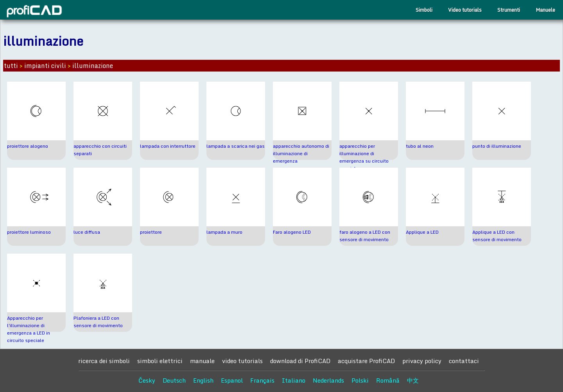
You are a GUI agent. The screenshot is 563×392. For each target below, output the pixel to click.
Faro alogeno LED (292, 232)
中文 (413, 380)
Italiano (294, 380)
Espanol (232, 380)
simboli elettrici (160, 361)
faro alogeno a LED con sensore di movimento (365, 236)
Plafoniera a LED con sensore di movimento (98, 322)
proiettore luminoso (29, 232)
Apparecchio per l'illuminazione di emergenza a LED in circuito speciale (29, 329)
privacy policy (422, 361)
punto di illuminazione (497, 146)
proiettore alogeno (28, 146)
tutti (11, 66)
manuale (202, 361)
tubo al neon (420, 146)
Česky (147, 380)
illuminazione (93, 66)
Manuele (545, 10)
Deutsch (174, 380)
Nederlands (328, 380)
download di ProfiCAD (300, 361)
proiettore (151, 232)
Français (262, 380)
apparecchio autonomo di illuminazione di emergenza (301, 153)
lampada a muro (224, 232)
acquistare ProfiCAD (366, 361)
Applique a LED (422, 232)
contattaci (464, 361)
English (203, 380)
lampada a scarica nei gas (236, 146)
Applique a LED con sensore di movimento (497, 236)
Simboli (424, 10)
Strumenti (509, 10)
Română (388, 380)
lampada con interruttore (168, 146)
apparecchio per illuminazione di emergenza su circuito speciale (364, 157)
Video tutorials (465, 10)
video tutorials (242, 361)
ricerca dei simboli (104, 361)
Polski (360, 380)
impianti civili (45, 66)
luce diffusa (87, 232)
